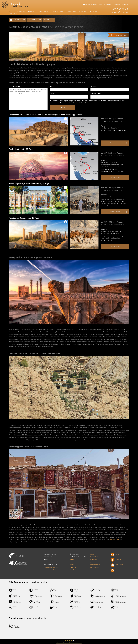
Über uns (108, 5)
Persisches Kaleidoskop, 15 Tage (24, 218)
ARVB (92, 554)
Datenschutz (94, 557)
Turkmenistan (58, 11)
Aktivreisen (49, 20)
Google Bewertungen (76, 570)
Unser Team (74, 567)
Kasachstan (71, 11)
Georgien (83, 11)
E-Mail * (52, 93)
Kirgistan (32, 11)
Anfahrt (72, 565)
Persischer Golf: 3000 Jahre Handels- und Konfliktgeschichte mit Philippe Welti (45, 115)
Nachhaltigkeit (95, 567)
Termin (72, 562)
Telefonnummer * (96, 93)
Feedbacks (117, 5)
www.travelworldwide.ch (51, 570)
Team (100, 5)
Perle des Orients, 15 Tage (21, 149)
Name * (52, 86)
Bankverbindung (95, 565)
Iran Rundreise (114, 539)
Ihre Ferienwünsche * (16, 86)
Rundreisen (20, 20)
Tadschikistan (44, 11)
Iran (11, 11)
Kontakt (125, 5)
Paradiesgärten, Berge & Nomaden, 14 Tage (29, 184)
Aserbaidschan (15, 14)
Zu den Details (119, 143)
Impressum (94, 559)
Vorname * (94, 86)
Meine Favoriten (91, 5)
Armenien (94, 11)
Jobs (92, 562)
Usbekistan (20, 11)
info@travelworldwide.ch (51, 567)
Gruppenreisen (34, 20)
